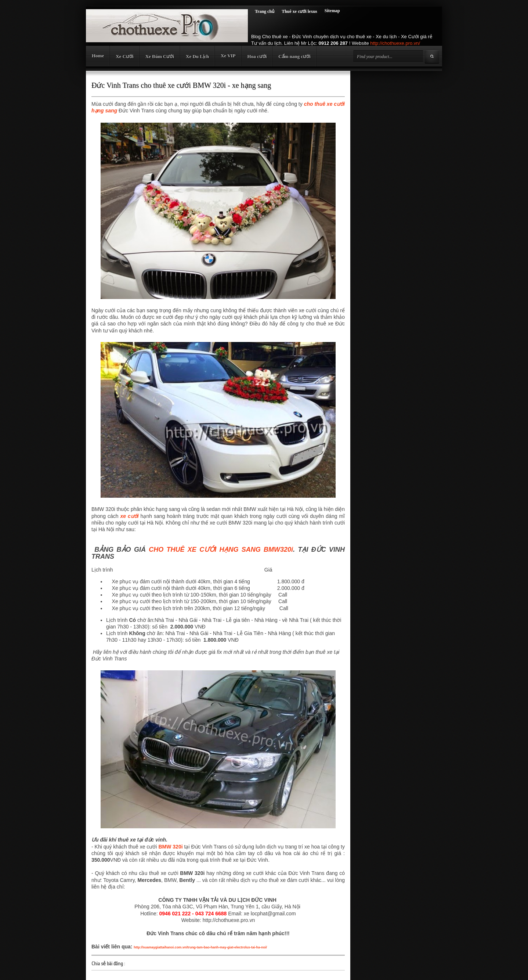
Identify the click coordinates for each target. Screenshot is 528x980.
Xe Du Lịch (197, 56)
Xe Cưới (124, 56)
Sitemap (332, 11)
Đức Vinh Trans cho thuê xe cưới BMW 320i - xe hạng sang (181, 85)
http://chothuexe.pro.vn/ (395, 43)
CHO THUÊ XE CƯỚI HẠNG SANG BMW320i (221, 550)
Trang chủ (265, 11)
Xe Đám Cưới (160, 56)
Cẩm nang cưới (294, 56)
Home (98, 56)
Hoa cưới (257, 56)
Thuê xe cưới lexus (299, 11)
